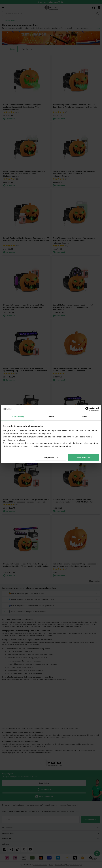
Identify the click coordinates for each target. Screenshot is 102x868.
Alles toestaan (83, 457)
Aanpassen (51, 457)
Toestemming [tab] (18, 417)
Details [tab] (51, 417)
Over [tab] (84, 417)
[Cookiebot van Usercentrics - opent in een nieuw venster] (87, 409)
